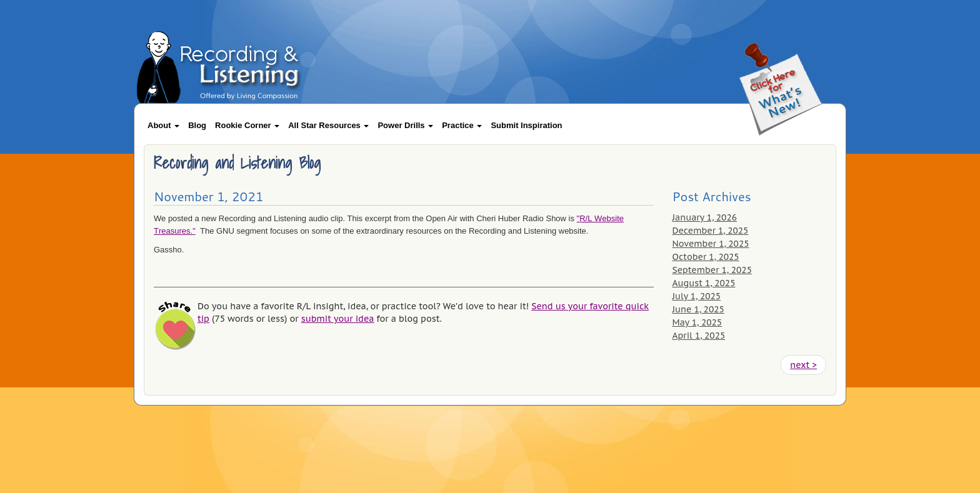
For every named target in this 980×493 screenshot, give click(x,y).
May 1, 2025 (697, 322)
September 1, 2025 (712, 270)
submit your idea (338, 319)
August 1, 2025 (704, 283)
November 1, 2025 (711, 244)
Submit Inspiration (526, 125)
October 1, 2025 (706, 257)
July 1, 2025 (697, 296)
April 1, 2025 (699, 336)
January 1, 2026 (705, 217)
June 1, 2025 (698, 309)
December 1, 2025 (711, 231)
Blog (197, 125)
